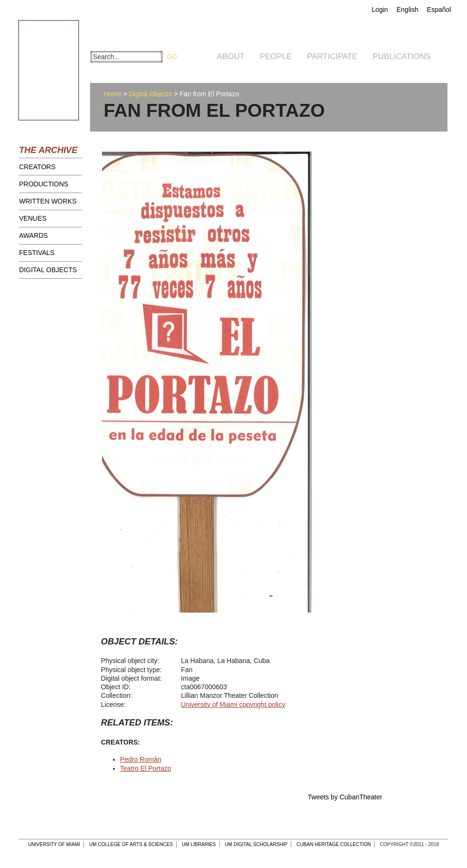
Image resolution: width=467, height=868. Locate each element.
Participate (332, 56)
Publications (402, 56)
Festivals (37, 253)
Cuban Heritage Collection (334, 844)
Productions (44, 184)
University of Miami (54, 844)
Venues (33, 218)
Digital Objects (48, 270)
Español (439, 10)
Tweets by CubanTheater (345, 797)
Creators (37, 167)
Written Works (48, 201)
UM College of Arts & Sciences (131, 844)
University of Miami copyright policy (233, 705)
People (276, 56)
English (407, 10)
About (231, 56)
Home (112, 94)
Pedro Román (141, 759)
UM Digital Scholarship (256, 844)
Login (380, 10)
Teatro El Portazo (146, 768)
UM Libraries (199, 844)
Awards (33, 235)
